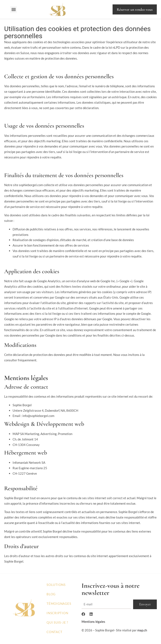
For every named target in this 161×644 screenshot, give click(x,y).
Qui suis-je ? (57, 622)
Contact (54, 632)
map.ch (142, 630)
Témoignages (59, 604)
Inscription (57, 613)
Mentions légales (93, 622)
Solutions (56, 585)
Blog (51, 594)
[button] (14, 10)
